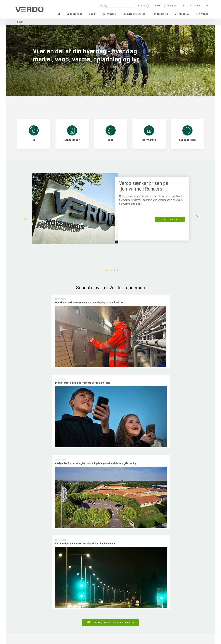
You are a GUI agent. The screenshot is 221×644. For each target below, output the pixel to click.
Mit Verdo (202, 14)
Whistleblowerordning (110, 606)
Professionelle (53, 553)
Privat (20, 22)
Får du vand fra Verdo (56, 542)
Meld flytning (23, 589)
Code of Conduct (108, 617)
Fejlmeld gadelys (57, 578)
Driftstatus (182, 14)
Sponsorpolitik (107, 611)
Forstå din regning (25, 583)
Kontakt (20, 594)
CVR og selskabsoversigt (111, 600)
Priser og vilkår (79, 559)
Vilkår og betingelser (110, 589)
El (59, 14)
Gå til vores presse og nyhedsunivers (111, 344)
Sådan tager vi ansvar (111, 481)
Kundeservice (160, 14)
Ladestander (75, 14)
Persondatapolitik (108, 578)
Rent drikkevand (54, 548)
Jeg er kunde (78, 553)
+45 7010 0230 (81, 642)
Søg (103, 6)
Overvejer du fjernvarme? (83, 542)
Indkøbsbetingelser (109, 622)
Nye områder (78, 548)
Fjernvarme (109, 14)
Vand (92, 14)
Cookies (104, 583)
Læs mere (170, 219)
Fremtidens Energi (134, 14)
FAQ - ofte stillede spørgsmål (30, 578)
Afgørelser (51, 559)
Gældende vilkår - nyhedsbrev (114, 594)
